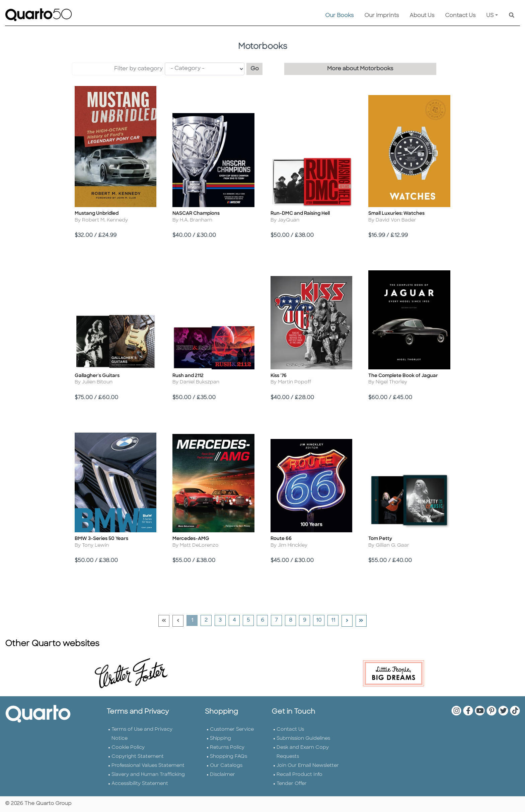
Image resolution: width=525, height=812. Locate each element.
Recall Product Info (299, 775)
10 (320, 620)
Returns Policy (227, 748)
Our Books (339, 16)
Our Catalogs (226, 766)
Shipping (220, 739)
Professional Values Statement (148, 766)
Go (257, 68)
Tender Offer (292, 784)
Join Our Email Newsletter (308, 766)
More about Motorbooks (360, 69)
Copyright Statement (138, 757)
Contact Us (460, 16)
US (490, 16)
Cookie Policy (128, 748)
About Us (422, 16)
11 (335, 620)
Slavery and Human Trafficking (148, 775)
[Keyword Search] (512, 16)
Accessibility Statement (140, 784)
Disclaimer (222, 775)
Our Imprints (382, 16)
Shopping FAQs (229, 757)
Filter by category (138, 69)
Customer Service (232, 730)
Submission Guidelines (303, 739)
